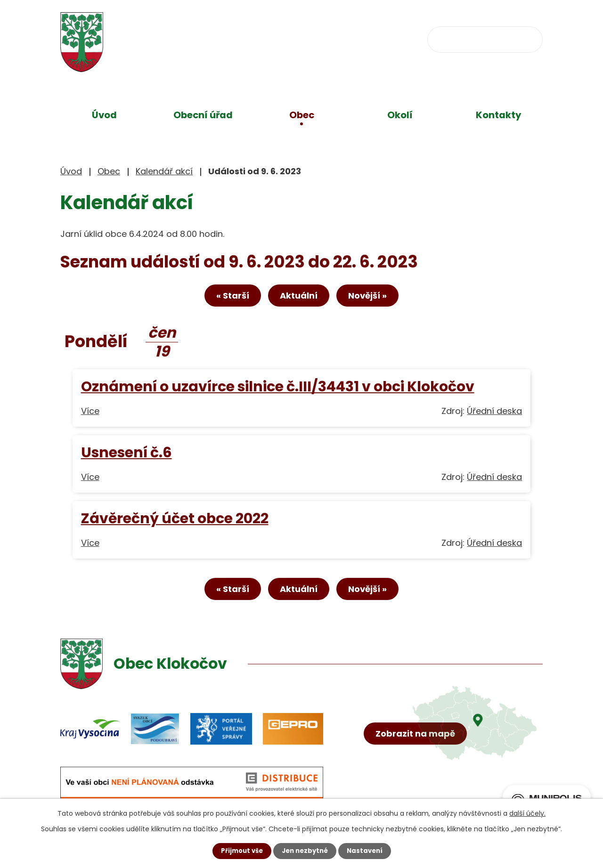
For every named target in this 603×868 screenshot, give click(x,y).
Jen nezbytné (305, 851)
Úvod (104, 115)
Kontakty (499, 115)
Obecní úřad (203, 115)
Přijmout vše (239, 851)
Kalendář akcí (164, 171)
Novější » (376, 298)
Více (90, 414)
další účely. (527, 813)
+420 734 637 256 (264, 38)
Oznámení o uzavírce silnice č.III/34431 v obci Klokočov (278, 389)
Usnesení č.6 (126, 455)
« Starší (224, 298)
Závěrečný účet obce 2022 (175, 521)
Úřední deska (494, 414)
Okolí (400, 115)
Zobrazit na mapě (418, 761)
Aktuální (299, 298)
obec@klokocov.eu (375, 38)
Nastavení (367, 851)
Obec (302, 115)
